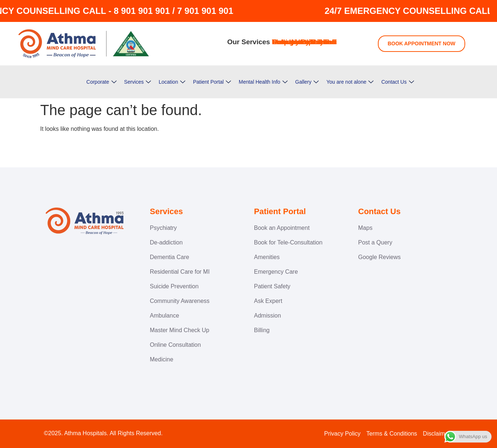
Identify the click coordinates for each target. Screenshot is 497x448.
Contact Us (397, 82)
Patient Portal (212, 82)
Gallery (307, 82)
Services (138, 82)
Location (172, 82)
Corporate (101, 82)
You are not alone (350, 82)
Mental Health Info (263, 82)
